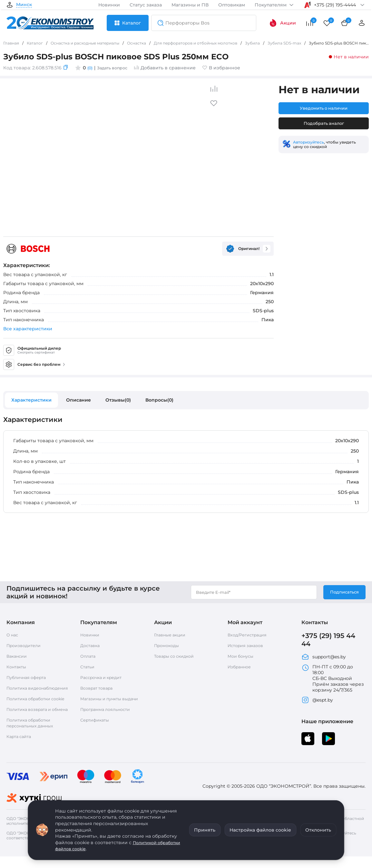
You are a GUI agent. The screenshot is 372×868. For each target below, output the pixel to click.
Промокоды (168, 647)
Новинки (109, 5)
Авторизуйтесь (308, 143)
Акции (283, 23)
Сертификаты (97, 727)
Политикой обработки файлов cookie (108, 846)
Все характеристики (28, 329)
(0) (90, 68)
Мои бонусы (242, 657)
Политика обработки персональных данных (33, 742)
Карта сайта (21, 755)
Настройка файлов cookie (260, 830)
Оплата (89, 657)
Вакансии (18, 657)
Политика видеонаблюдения (29, 692)
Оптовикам (232, 5)
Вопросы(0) (159, 400)
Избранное (241, 668)
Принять (205, 830)
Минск (24, 5)
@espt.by (317, 704)
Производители (26, 647)
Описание (78, 400)
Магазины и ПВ (190, 5)
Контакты (18, 668)
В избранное (226, 68)
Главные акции (172, 636)
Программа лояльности (109, 716)
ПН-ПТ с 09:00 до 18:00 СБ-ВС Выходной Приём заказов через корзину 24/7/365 (333, 682)
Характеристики (31, 400)
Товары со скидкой (177, 657)
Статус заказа (146, 5)
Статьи (88, 668)
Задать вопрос (115, 68)
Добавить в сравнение (170, 68)
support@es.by (324, 661)
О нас (13, 636)
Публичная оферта (29, 679)
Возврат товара (99, 689)
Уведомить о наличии (324, 108)
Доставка (91, 647)
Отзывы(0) (118, 400)
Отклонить (318, 830)
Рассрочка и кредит (104, 679)
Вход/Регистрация (250, 636)
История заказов (248, 647)
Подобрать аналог (324, 125)
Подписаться (343, 594)
